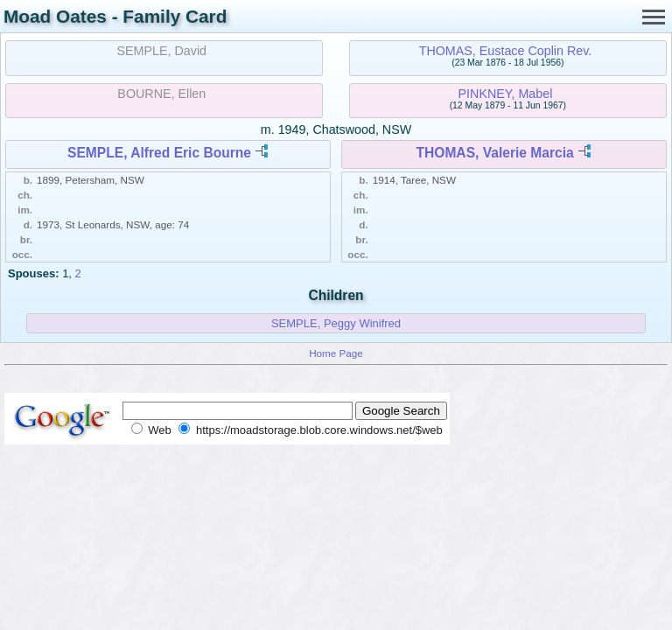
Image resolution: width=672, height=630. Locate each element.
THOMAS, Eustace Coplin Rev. (506, 51)
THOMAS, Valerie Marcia (494, 153)
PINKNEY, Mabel (506, 94)
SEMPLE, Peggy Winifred (336, 323)
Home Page (336, 353)
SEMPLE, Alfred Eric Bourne (159, 153)
